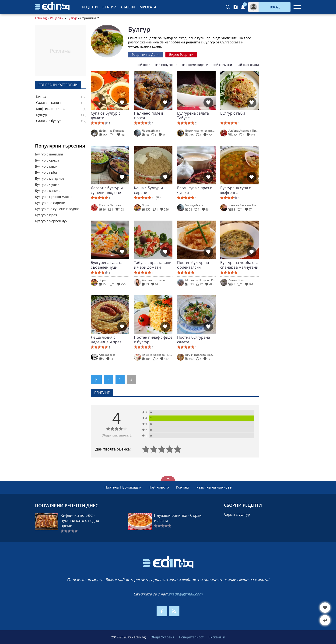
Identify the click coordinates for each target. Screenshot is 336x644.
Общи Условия (162, 637)
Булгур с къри (46, 166)
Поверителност (191, 637)
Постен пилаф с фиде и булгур (153, 340)
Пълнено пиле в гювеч (149, 116)
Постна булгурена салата (194, 340)
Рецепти (90, 7)
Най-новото (159, 487)
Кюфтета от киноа (51, 109)
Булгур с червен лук (51, 221)
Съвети (128, 7)
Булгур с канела (48, 191)
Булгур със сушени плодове (57, 209)
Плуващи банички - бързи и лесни (178, 518)
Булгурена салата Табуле (193, 116)
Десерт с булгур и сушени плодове (107, 190)
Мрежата (148, 7)
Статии (109, 7)
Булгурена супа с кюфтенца (236, 190)
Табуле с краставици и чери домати (153, 265)
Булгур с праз (46, 215)
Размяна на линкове (214, 487)
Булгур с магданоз (50, 178)
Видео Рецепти (181, 55)
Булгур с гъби (46, 172)
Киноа (41, 97)
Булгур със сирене (50, 203)
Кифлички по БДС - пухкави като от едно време (80, 521)
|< (96, 379)
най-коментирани (195, 65)
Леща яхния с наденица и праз (106, 340)
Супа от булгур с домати (106, 116)
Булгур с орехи (47, 160)
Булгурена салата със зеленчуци (107, 265)
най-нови (143, 65)
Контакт (183, 487)
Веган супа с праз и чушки (195, 190)
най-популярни (166, 65)
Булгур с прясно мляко (53, 197)
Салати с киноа (48, 103)
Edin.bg (41, 18)
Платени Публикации (123, 487)
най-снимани (222, 65)
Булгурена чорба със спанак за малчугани (239, 265)
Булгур (72, 18)
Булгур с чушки (47, 185)
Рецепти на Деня (146, 55)
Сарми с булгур (237, 514)
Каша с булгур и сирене (148, 190)
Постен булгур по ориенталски (193, 265)
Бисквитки (217, 637)
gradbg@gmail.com (185, 594)
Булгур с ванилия (49, 154)
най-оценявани (248, 65)
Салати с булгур (49, 121)
